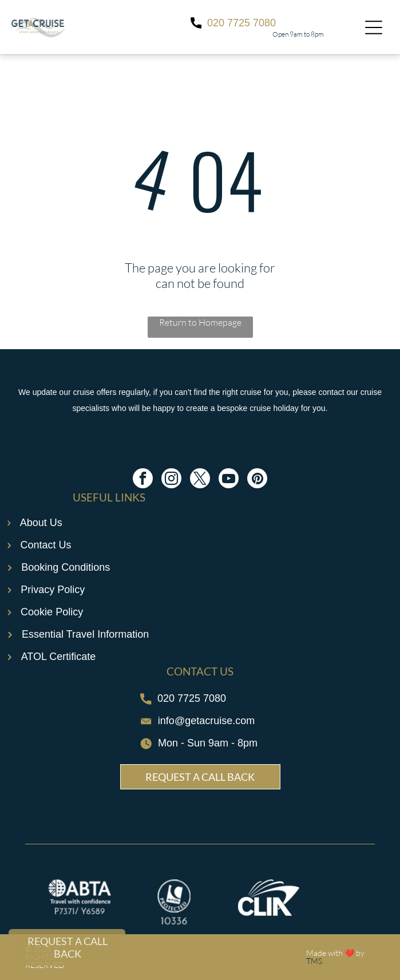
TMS (314, 961)
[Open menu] (374, 27)
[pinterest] (257, 480)
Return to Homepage (200, 322)
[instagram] (171, 480)
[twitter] (200, 480)
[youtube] (229, 480)
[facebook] (143, 480)
